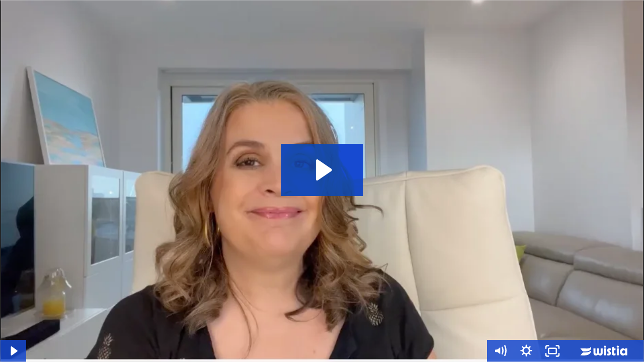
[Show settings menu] (526, 351)
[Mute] (500, 351)
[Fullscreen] (552, 351)
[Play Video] (13, 351)
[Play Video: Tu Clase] (322, 170)
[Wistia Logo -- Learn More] (605, 351)
